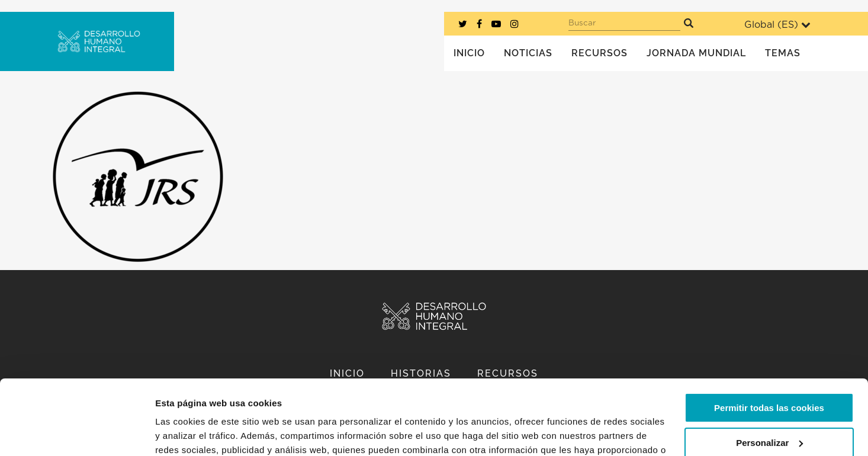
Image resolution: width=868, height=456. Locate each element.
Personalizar (769, 378)
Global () (777, 25)
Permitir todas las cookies (769, 344)
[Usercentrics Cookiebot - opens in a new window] (77, 433)
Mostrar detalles (190, 433)
